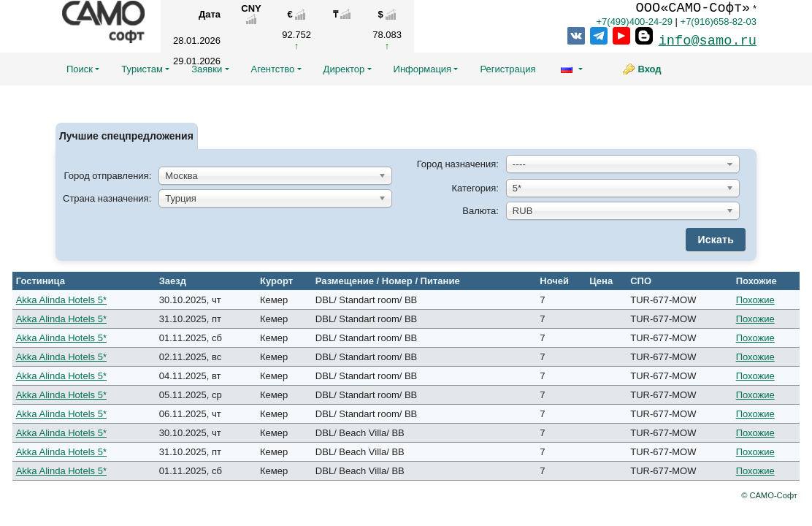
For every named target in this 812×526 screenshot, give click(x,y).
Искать (716, 240)
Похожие (755, 300)
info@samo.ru (708, 41)
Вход (649, 69)
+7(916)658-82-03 (719, 22)
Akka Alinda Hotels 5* (61, 300)
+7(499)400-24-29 (634, 22)
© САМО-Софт (769, 495)
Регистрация (507, 69)
